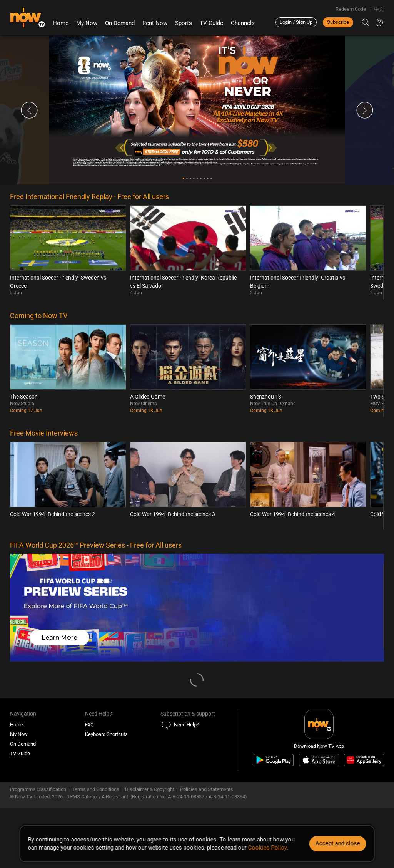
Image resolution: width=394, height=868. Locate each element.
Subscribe (338, 22)
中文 (379, 9)
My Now (87, 23)
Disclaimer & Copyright (150, 789)
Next (365, 110)
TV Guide (211, 23)
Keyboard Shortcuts (106, 734)
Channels (243, 23)
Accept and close (337, 843)
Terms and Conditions (96, 789)
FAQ (89, 725)
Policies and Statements (207, 789)
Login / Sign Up (296, 22)
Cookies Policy (267, 848)
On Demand (120, 23)
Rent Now (155, 23)
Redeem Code (351, 9)
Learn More (59, 638)
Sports (184, 23)
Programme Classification (38, 789)
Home (61, 23)
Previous (29, 110)
